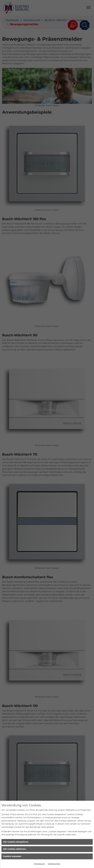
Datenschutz (54, 864)
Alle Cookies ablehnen (14, 849)
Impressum (39, 864)
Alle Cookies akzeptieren (16, 842)
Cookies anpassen (12, 856)
